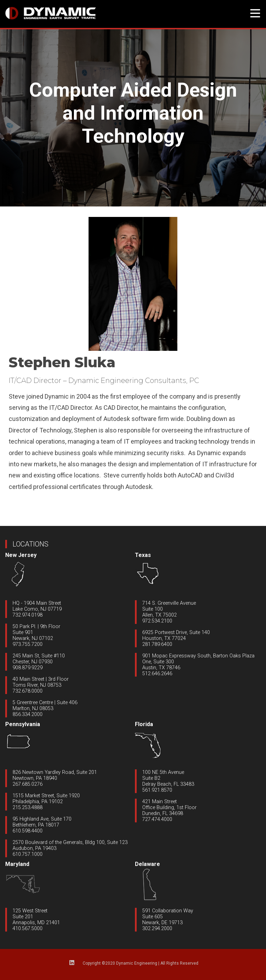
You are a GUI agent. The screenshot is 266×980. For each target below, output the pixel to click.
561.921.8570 (157, 790)
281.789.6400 (157, 644)
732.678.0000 (28, 691)
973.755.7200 (28, 644)
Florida (144, 724)
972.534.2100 (157, 621)
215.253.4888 (28, 808)
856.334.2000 (28, 714)
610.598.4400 (28, 831)
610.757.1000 (28, 854)
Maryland (17, 864)
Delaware (147, 864)
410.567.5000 (28, 929)
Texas (143, 555)
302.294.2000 (157, 929)
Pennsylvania (23, 724)
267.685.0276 (28, 784)
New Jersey (21, 555)
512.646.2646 (157, 674)
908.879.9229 (28, 668)
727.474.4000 (157, 819)
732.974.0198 (28, 615)
